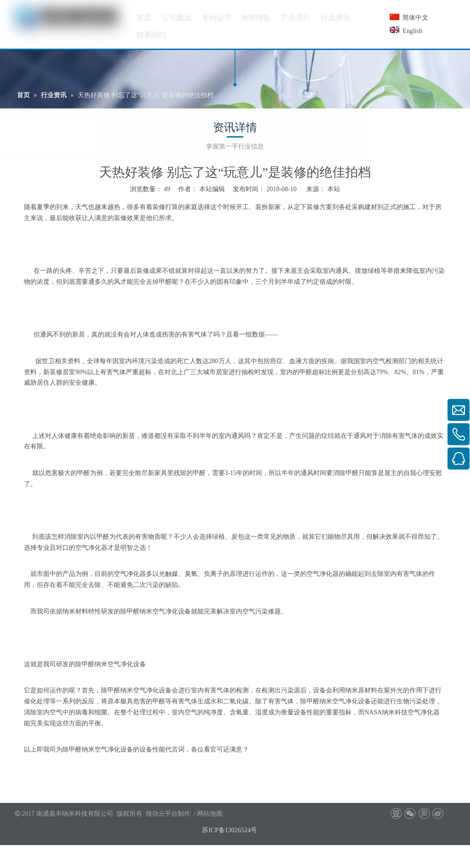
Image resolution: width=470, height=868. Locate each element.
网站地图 (210, 814)
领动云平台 (162, 814)
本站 (334, 189)
